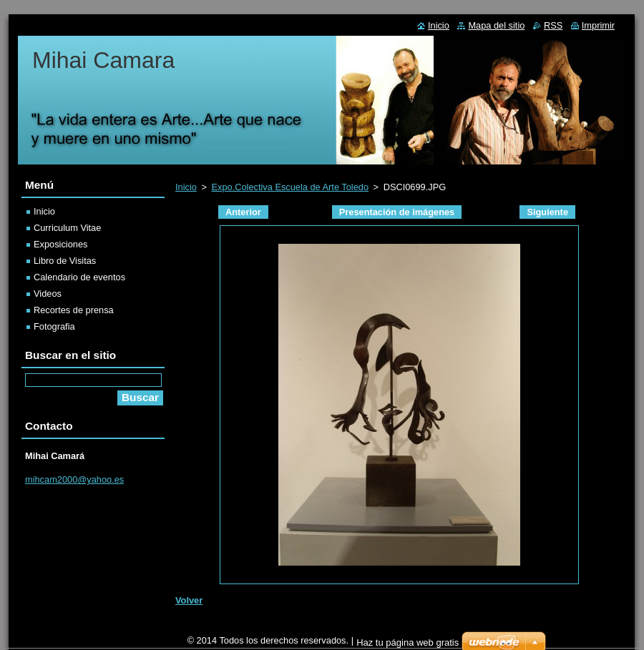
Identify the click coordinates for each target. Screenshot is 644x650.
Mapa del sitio (496, 25)
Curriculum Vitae (67, 228)
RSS (553, 25)
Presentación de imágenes (397, 212)
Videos (48, 294)
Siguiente (547, 212)
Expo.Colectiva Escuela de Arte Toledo (290, 187)
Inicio (186, 187)
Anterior (243, 212)
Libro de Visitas (65, 261)
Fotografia (54, 326)
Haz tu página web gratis (408, 642)
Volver (189, 600)
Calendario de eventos (79, 277)
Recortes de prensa (74, 310)
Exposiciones (60, 244)
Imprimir (598, 25)
